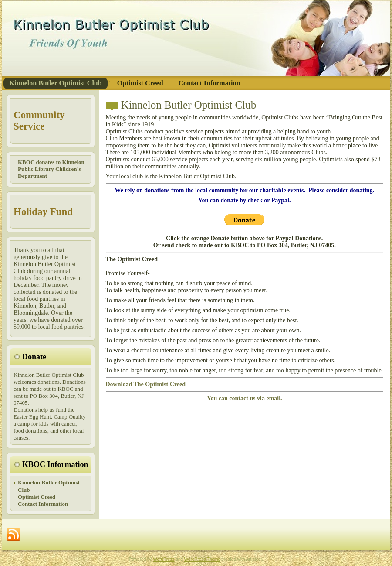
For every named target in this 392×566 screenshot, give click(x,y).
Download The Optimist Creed (146, 384)
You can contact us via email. (245, 398)
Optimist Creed (37, 497)
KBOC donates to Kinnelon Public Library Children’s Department (51, 169)
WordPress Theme (202, 559)
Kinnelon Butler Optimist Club (189, 105)
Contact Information (43, 504)
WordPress (164, 559)
